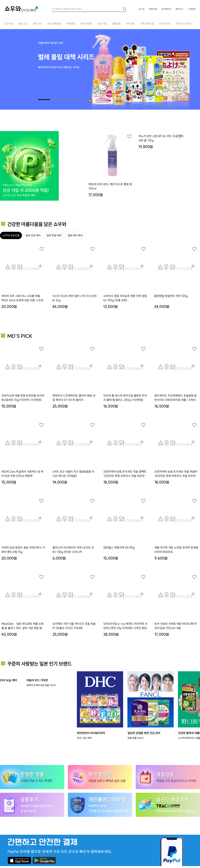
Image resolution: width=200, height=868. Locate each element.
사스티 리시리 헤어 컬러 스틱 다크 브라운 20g (74, 298)
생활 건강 (23, 24)
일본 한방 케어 (54, 235)
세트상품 (130, 24)
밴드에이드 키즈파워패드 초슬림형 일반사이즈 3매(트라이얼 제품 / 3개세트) (176, 398)
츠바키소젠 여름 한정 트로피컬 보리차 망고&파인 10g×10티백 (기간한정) (23, 398)
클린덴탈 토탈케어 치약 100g (171, 296)
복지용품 (71, 24)
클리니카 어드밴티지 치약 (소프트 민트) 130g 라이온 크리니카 (73, 550)
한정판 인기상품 (183, 24)
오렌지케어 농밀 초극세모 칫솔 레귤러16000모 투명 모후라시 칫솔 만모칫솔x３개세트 (176, 474)
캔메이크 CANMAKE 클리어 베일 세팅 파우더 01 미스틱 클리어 (74, 398)
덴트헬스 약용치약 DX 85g (119, 548)
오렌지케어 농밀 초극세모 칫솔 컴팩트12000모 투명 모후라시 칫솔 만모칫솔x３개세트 (125, 474)
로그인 (142, 9)
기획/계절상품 (147, 24)
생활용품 (116, 24)
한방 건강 (37, 24)
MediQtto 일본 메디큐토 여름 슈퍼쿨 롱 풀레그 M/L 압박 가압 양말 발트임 (23, 626)
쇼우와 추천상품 (11, 235)
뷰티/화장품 (86, 24)
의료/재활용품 (54, 24)
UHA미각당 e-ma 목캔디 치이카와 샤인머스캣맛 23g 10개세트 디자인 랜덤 (125, 626)
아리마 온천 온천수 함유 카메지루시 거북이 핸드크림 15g (23, 550)
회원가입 (153, 9)
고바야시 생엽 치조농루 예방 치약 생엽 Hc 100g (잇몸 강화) (125, 298)
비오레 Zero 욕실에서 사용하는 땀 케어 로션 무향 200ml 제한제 (22, 474)
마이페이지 (166, 9)
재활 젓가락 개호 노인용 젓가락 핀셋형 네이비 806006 (176, 550)
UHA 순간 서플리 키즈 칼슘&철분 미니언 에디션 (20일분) (73, 474)
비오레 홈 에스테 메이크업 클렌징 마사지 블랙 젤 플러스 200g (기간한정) (125, 398)
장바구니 (179, 9)
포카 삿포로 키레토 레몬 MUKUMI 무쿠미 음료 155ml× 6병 (176, 626)
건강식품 (9, 24)
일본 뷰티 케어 (75, 235)
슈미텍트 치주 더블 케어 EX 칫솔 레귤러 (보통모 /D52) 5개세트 (74, 626)
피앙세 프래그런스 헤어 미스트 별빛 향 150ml (110, 186)
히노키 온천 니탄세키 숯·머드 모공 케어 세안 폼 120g (161, 186)
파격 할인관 (165, 24)
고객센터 (192, 9)
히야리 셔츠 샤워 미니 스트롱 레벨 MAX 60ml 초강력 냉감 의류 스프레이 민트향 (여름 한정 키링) (24, 298)
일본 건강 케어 (33, 235)
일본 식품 (102, 24)
